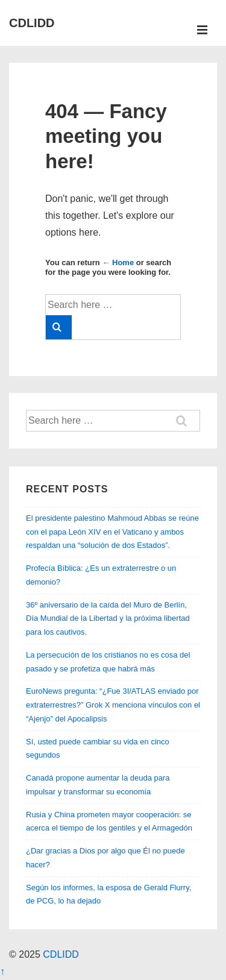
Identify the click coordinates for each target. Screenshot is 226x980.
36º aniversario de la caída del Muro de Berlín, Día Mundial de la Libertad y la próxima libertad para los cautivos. (108, 619)
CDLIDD (32, 23)
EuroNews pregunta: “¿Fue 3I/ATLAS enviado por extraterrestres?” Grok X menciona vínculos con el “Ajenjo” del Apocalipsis (113, 705)
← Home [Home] (118, 262)
